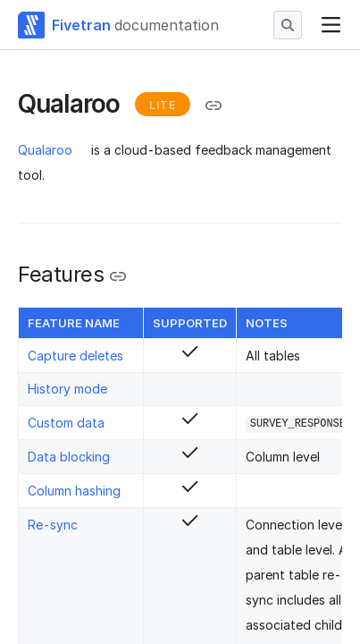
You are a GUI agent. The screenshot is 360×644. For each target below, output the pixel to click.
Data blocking (69, 457)
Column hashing (74, 491)
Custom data (66, 423)
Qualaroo (45, 150)
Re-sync (53, 525)
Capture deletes (75, 356)
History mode (67, 389)
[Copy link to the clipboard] (213, 106)
